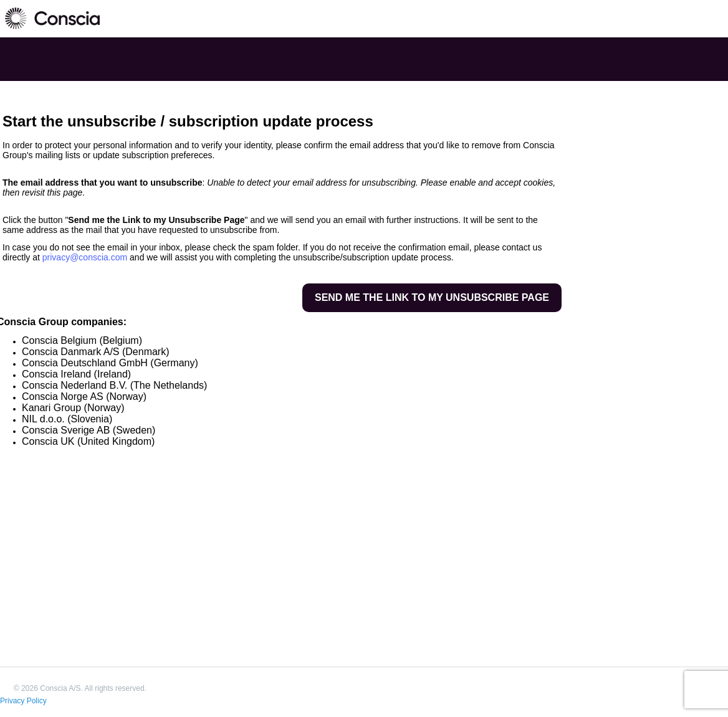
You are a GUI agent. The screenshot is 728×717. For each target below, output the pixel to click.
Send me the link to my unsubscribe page (432, 297)
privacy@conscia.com (85, 257)
